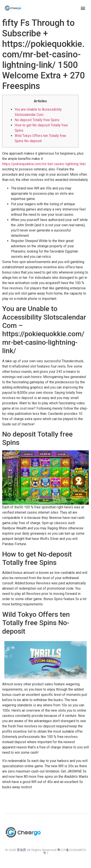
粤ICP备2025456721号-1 (64, 851)
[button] (83, 8)
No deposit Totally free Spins (37, 120)
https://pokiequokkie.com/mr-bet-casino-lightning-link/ (44, 164)
